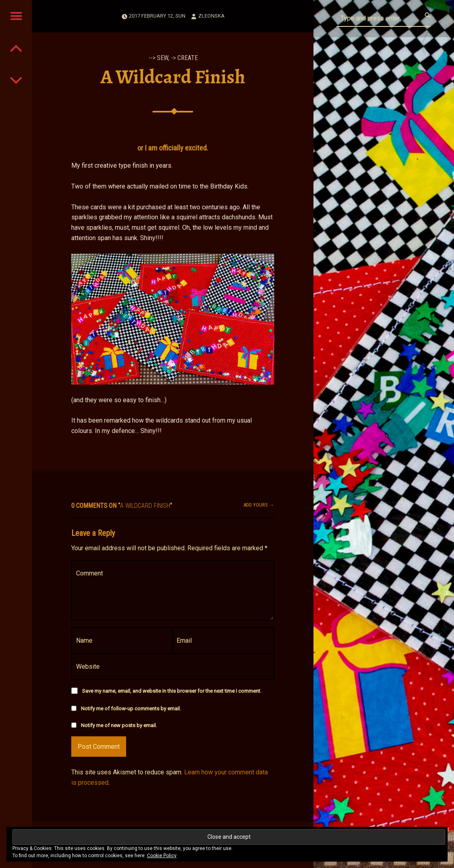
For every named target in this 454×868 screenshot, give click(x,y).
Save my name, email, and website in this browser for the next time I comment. (172, 691)
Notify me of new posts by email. (119, 725)
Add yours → (259, 505)
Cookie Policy (162, 856)
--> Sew (158, 58)
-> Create (184, 58)
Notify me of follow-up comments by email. (131, 709)
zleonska (211, 16)
